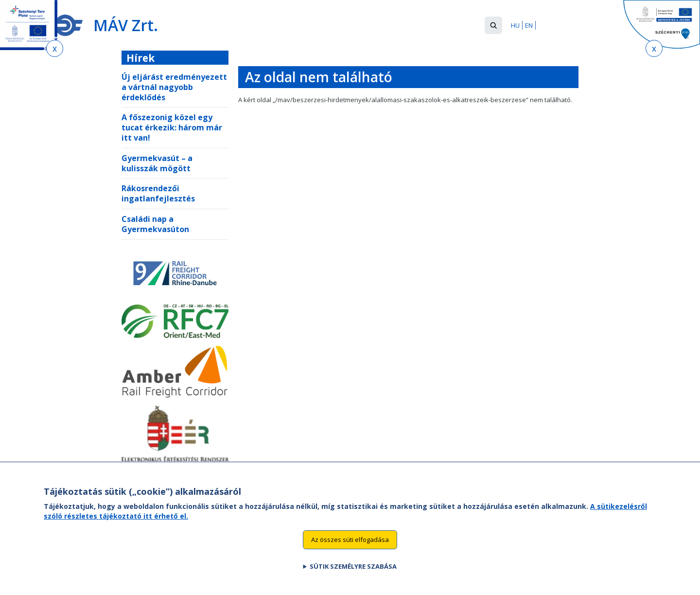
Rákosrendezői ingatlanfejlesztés (158, 193)
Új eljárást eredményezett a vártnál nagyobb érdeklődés (174, 87)
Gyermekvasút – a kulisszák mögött (157, 163)
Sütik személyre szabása (353, 577)
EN (529, 25)
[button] (493, 25)
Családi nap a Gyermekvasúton (155, 224)
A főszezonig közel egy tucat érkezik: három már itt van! (172, 127)
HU (515, 25)
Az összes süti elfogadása (350, 550)
